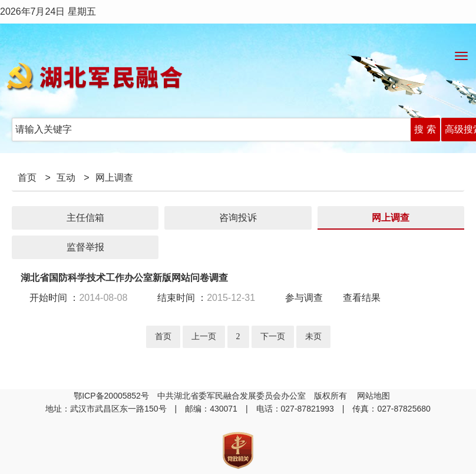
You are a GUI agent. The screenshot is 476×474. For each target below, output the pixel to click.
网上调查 (391, 218)
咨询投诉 (238, 218)
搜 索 (425, 129)
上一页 (204, 337)
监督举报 (85, 247)
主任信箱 (85, 218)
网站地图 (375, 396)
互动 (66, 178)
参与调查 (304, 298)
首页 (27, 178)
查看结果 (362, 298)
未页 (313, 337)
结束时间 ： (206, 298)
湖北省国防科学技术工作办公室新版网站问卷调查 (124, 278)
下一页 (273, 337)
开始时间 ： (83, 298)
